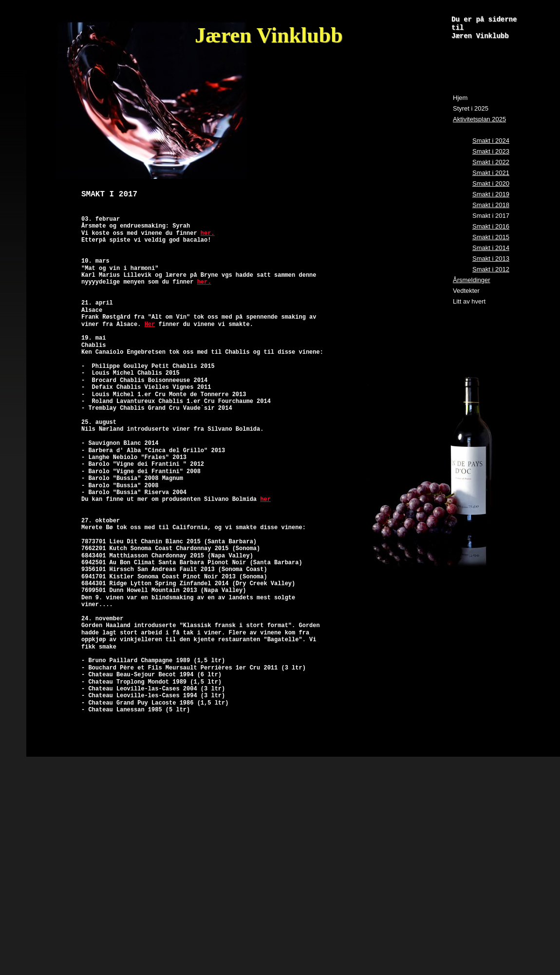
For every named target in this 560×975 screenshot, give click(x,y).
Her (150, 325)
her (265, 499)
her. (208, 233)
